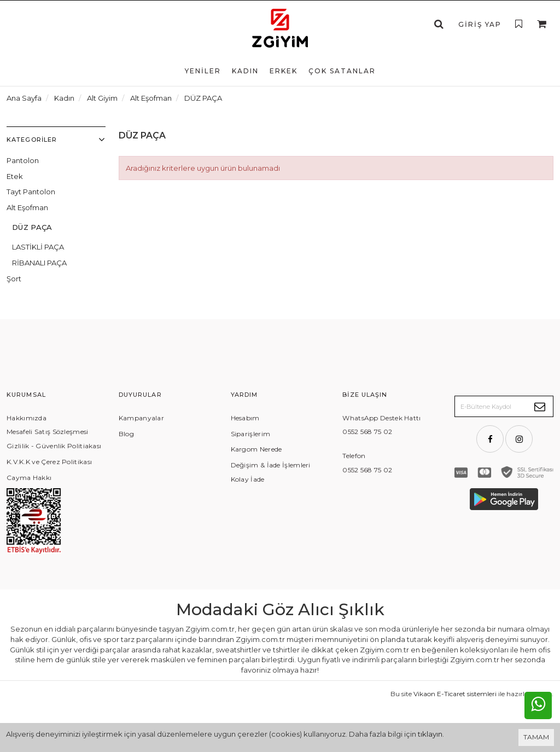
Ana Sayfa (24, 98)
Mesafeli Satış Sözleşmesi (48, 432)
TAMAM (536, 737)
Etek (15, 176)
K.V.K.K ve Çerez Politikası (49, 462)
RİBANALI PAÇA (39, 263)
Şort (14, 279)
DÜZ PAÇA (32, 227)
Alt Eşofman (27, 207)
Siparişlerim (251, 434)
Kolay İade (248, 479)
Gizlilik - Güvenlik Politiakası (54, 446)
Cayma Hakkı (29, 478)
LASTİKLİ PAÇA (38, 247)
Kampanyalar (141, 418)
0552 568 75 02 (367, 432)
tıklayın (430, 734)
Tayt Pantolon (31, 192)
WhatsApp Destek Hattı (381, 418)
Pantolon (23, 160)
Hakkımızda (27, 418)
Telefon (354, 456)
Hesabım (245, 418)
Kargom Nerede (256, 449)
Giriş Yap (480, 24)
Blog (126, 434)
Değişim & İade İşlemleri (271, 465)
